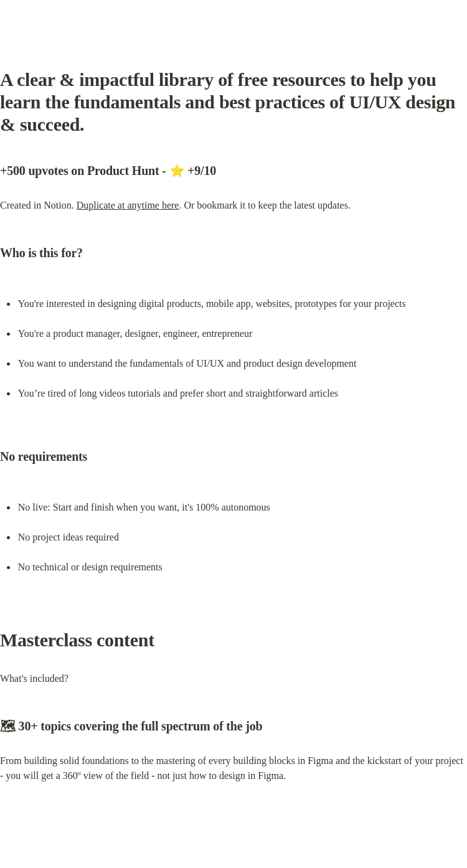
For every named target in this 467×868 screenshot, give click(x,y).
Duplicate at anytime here (128, 205)
